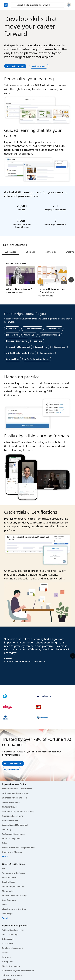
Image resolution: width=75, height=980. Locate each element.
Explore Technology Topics (15, 925)
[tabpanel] (37, 313)
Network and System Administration (18, 971)
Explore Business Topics (14, 784)
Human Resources (10, 820)
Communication (47, 353)
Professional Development (14, 834)
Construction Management (18, 347)
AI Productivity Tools (33, 329)
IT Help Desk (8, 962)
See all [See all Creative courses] (5, 918)
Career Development (11, 802)
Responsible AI (13, 359)
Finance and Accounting (13, 816)
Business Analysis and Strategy (16, 793)
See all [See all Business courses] (5, 857)
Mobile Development (11, 966)
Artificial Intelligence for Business (17, 789)
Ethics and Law (59, 347)
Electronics (37, 341)
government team (11, 755)
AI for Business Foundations (37, 359)
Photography (8, 891)
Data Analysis (29, 335)
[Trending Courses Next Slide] (71, 280)
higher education (50, 752)
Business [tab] (30, 252)
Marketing (7, 829)
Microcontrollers (54, 329)
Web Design (7, 914)
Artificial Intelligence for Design (20, 353)
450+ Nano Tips (14, 442)
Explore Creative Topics (14, 864)
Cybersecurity (8, 939)
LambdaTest (37, 523)
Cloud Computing (10, 934)
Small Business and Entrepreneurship (19, 848)
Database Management (12, 948)
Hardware (6, 957)
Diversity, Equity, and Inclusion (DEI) (18, 811)
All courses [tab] (11, 252)
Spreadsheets (41, 347)
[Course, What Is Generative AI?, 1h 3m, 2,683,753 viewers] (21, 280)
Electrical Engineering (50, 335)
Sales (4, 843)
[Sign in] (69, 5)
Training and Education (12, 852)
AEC (4, 868)
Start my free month (15, 66)
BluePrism (58, 523)
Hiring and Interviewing (17, 341)
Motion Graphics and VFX (13, 886)
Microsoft (10, 523)
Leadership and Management (15, 825)
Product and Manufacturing (14, 896)
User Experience (9, 900)
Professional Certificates (20, 519)
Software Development (12, 975)
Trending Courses (16, 264)
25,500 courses (30, 319)
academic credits (54, 578)
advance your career (38, 49)
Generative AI (12, 329)
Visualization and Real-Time (14, 909)
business (36, 752)
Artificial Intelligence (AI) (13, 930)
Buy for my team (39, 66)
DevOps (6, 953)
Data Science (8, 943)
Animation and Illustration (14, 873)
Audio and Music (9, 877)
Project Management (11, 838)
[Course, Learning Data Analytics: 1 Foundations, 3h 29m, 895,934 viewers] (52, 282)
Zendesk (23, 523)
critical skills (55, 45)
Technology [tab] (50, 252)
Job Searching (12, 335)
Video (5, 905)
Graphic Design (9, 882)
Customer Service (10, 807)
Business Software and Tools (15, 798)
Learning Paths (49, 319)
